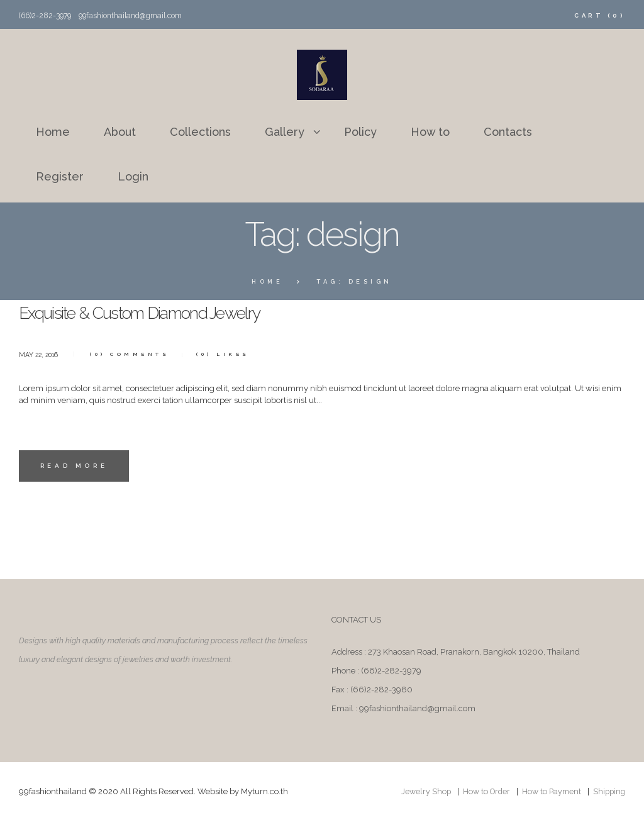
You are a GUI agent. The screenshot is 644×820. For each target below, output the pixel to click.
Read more (75, 467)
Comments (133, 353)
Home (268, 281)
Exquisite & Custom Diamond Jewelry (159, 312)
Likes (229, 353)
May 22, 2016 (40, 354)
